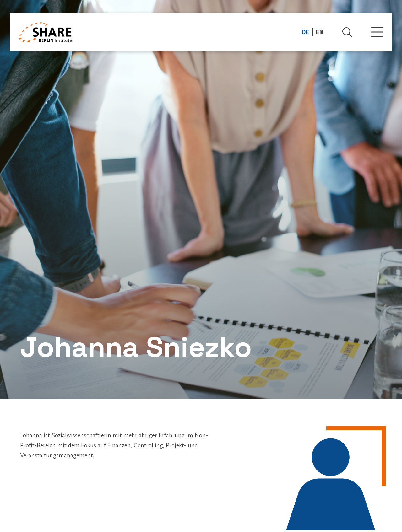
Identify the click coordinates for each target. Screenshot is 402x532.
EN (320, 32)
